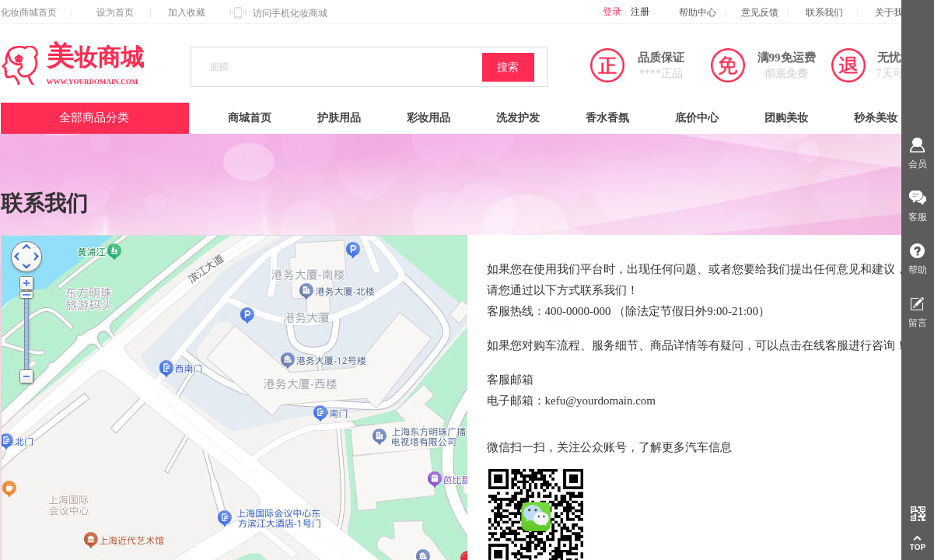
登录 (612, 12)
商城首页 (250, 118)
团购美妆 (786, 118)
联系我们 (831, 12)
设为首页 (115, 12)
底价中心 (697, 118)
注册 (640, 12)
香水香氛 (607, 118)
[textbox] (343, 67)
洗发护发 (518, 118)
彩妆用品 (429, 118)
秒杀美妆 (876, 118)
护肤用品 (339, 118)
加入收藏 (187, 12)
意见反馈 (760, 12)
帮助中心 (698, 12)
